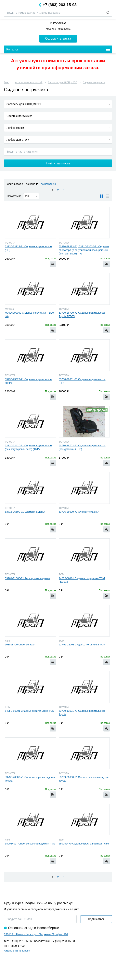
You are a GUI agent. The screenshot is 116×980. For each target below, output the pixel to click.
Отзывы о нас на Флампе (17, 951)
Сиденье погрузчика (94, 83)
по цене (31, 184)
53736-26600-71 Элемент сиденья (79, 512)
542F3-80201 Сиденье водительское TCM (30, 711)
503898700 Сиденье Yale (20, 645)
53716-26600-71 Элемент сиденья (25, 512)
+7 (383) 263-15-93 (60, 5)
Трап (7, 83)
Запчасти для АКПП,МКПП (63, 83)
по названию (48, 184)
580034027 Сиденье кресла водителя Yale (30, 844)
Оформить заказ (58, 38)
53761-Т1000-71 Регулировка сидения (27, 578)
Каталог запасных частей (29, 83)
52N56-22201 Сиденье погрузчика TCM (82, 645)
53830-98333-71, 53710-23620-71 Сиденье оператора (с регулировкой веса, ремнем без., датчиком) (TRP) (84, 250)
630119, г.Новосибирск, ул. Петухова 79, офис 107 (36, 934)
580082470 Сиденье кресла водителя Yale (84, 844)
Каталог (12, 49)
